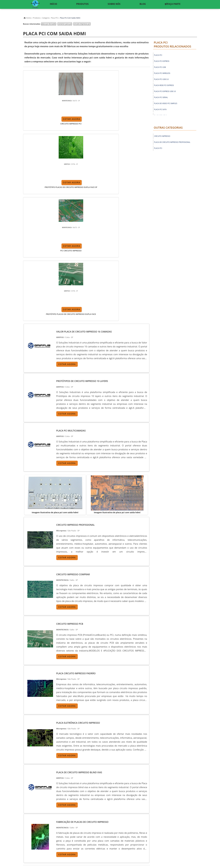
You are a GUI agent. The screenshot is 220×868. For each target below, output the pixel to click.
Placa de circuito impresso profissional (172, 142)
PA (121, 790)
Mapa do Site (177, 843)
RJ (37, 790)
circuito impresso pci (82, 24)
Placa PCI (158, 148)
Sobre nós (164, 843)
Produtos (152, 843)
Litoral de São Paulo (118, 815)
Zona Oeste (58, 815)
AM (114, 790)
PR (63, 790)
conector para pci (65, 24)
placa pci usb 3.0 (161, 79)
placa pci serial (161, 97)
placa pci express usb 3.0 (165, 91)
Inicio (142, 843)
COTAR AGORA (40, 121)
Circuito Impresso (162, 136)
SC (70, 790)
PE (83, 790)
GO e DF (105, 790)
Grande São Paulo (99, 815)
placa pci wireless (162, 73)
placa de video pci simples (166, 103)
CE (96, 790)
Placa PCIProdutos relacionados (172, 44)
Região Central (30, 815)
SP (57, 790)
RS (76, 790)
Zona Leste (83, 815)
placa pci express (162, 61)
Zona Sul (71, 815)
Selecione (28, 790)
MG (44, 790)
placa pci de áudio (49, 24)
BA (89, 790)
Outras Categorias (168, 128)
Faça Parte (192, 843)
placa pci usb (160, 67)
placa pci (158, 55)
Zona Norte (45, 815)
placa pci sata (160, 109)
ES (51, 790)
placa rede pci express (164, 85)
